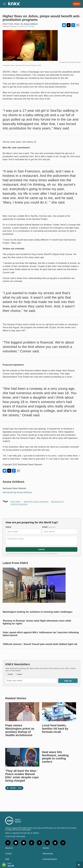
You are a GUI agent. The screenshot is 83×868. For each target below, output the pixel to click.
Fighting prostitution (19, 504)
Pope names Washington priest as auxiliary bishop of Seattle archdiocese (20, 730)
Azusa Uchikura (31, 24)
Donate (77, 4)
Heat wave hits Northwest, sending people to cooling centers (55, 757)
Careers (46, 848)
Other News (16, 502)
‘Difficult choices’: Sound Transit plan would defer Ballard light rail (40, 644)
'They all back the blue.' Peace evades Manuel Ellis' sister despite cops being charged (22, 776)
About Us (9, 848)
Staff (7, 859)
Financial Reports (50, 859)
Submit (42, 549)
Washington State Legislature (36, 502)
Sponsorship (48, 854)
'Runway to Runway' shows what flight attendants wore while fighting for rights (37, 622)
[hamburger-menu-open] (4, 4)
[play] (4, 865)
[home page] (14, 5)
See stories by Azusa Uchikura (17, 492)
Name (8, 527)
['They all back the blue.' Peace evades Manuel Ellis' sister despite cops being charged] (22, 757)
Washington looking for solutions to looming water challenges (38, 612)
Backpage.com (57, 502)
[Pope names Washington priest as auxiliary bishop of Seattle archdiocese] (22, 712)
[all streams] (80, 865)
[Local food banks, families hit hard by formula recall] (59, 712)
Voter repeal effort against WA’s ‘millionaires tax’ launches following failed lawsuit (41, 634)
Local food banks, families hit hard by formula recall (55, 729)
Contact (8, 854)
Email (49, 527)
